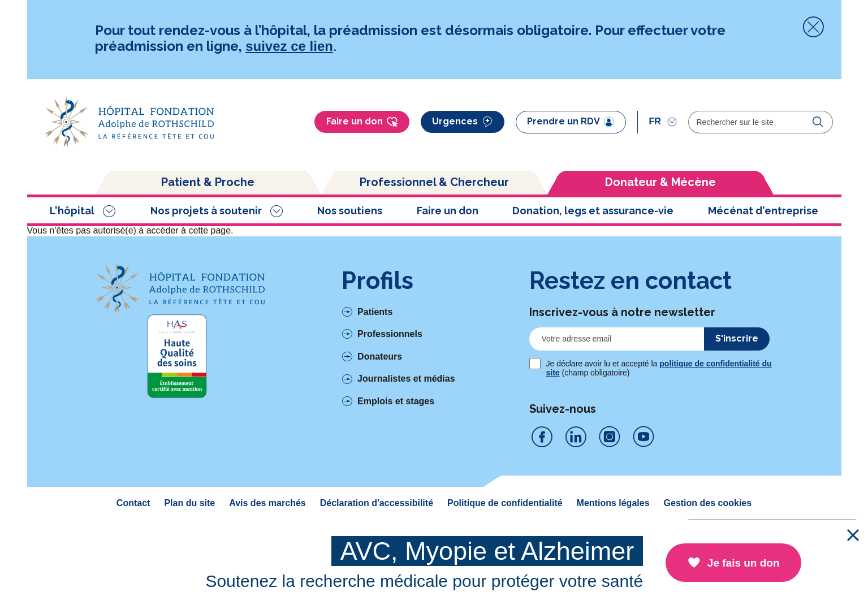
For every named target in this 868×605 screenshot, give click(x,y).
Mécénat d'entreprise (763, 211)
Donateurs (380, 356)
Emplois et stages (396, 401)
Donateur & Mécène (660, 182)
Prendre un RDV (571, 122)
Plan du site (189, 503)
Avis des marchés (267, 503)
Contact (133, 503)
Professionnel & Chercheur (434, 182)
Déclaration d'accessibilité (377, 503)
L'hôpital (72, 211)
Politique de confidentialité (505, 503)
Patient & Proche (208, 182)
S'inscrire (737, 338)
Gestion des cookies (708, 503)
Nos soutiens (350, 211)
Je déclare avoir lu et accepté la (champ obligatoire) (659, 368)
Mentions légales (613, 503)
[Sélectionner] (663, 122)
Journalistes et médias (406, 379)
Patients (375, 312)
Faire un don (362, 122)
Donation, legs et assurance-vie (593, 211)
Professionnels (390, 334)
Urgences (463, 122)
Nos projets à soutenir (206, 211)
